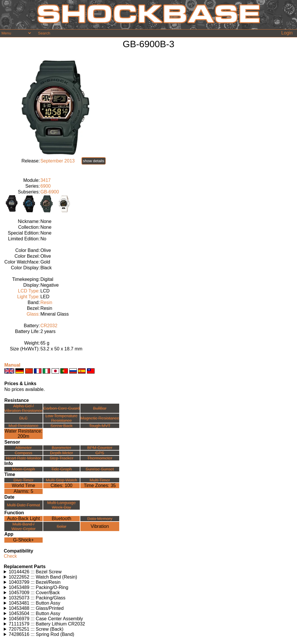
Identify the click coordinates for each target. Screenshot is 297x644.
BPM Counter (100, 448)
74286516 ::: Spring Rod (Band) (41, 634)
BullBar (100, 408)
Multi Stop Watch (61, 480)
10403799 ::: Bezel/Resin (35, 582)
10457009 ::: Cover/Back (34, 593)
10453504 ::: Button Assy (35, 613)
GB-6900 (50, 192)
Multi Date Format (23, 505)
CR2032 (49, 326)
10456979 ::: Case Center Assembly (46, 619)
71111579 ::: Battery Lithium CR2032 (47, 624)
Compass (23, 453)
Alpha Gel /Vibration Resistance (23, 408)
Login (287, 33)
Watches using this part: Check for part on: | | (148, 572)
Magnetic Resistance (100, 418)
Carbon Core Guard (61, 408)
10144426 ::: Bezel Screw (35, 572)
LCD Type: (29, 291)
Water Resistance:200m (23, 434)
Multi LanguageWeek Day (61, 505)
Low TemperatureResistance (61, 418)
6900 (46, 186)
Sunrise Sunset (100, 469)
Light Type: (28, 297)
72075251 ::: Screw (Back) (36, 629)
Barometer (61, 448)
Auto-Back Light (23, 518)
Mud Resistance (23, 426)
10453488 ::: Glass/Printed (36, 608)
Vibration (100, 526)
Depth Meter (61, 453)
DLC (23, 418)
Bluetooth (61, 518)
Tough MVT (100, 426)
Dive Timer (23, 480)
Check (10, 556)
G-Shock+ (23, 540)
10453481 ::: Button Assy (35, 603)
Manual (12, 365)
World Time (24, 485)
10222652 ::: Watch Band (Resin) (43, 577)
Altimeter (23, 448)
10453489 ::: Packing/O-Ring (38, 587)
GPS (100, 453)
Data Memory (100, 519)
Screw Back (61, 426)
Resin (46, 302)
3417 (46, 180)
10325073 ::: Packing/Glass (37, 598)
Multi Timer (100, 480)
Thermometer (100, 458)
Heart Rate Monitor (23, 458)
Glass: (33, 314)
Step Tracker (61, 458)
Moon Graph (23, 469)
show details (94, 161)
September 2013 (57, 161)
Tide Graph (61, 469)
